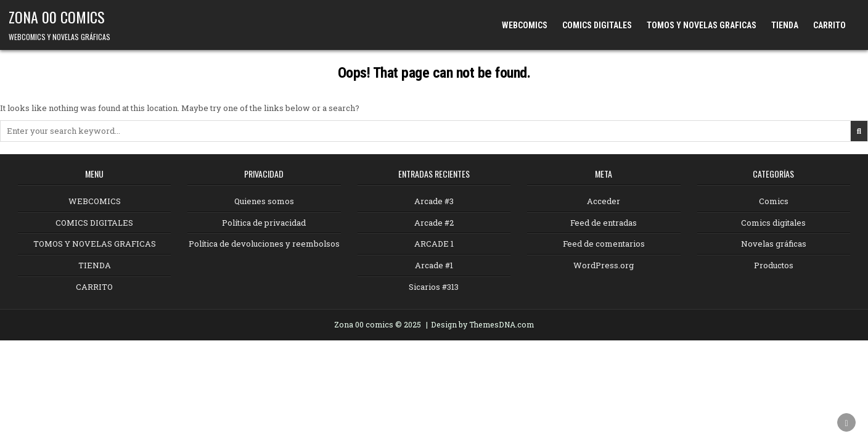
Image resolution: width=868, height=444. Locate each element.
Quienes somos (264, 201)
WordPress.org (604, 265)
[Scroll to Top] (846, 422)
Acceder (604, 201)
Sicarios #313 (434, 287)
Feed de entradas (604, 223)
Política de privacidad (264, 223)
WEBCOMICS (525, 25)
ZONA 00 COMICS (57, 17)
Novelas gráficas (774, 244)
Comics (774, 201)
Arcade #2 (434, 223)
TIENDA (785, 25)
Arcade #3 (434, 201)
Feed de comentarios (604, 244)
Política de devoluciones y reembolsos (264, 244)
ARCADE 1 (434, 244)
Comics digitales (773, 223)
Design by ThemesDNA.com (482, 324)
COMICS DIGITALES (597, 25)
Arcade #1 (434, 265)
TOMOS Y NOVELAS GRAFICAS (702, 25)
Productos (774, 265)
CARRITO (829, 25)
